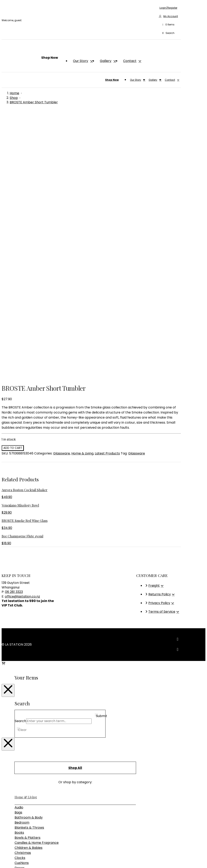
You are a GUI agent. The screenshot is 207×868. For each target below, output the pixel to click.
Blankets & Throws (29, 566)
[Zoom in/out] (3, 860)
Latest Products (107, 192)
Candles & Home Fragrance (37, 581)
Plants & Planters (28, 642)
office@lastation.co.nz (22, 335)
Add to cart (13, 187)
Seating (21, 686)
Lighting (21, 705)
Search (20, 460)
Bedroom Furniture (30, 676)
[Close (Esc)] (15, 860)
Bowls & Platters (27, 576)
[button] (168, 25)
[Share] (11, 860)
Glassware (62, 192)
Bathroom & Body (29, 556)
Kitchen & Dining (27, 622)
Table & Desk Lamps (31, 721)
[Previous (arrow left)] (3, 865)
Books (19, 571)
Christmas (23, 591)
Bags (18, 551)
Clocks (20, 596)
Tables (20, 697)
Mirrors (20, 627)
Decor (20, 607)
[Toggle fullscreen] (7, 860)
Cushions (22, 602)
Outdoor (21, 681)
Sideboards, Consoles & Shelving (40, 692)
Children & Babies (29, 586)
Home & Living (82, 192)
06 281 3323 (14, 330)
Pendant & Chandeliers (33, 716)
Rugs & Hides (25, 647)
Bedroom (22, 561)
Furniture (22, 666)
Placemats (23, 637)
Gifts (18, 730)
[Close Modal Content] (8, 429)
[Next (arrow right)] (7, 865)
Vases (19, 657)
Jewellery (22, 617)
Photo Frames (26, 632)
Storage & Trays (27, 652)
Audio (19, 546)
